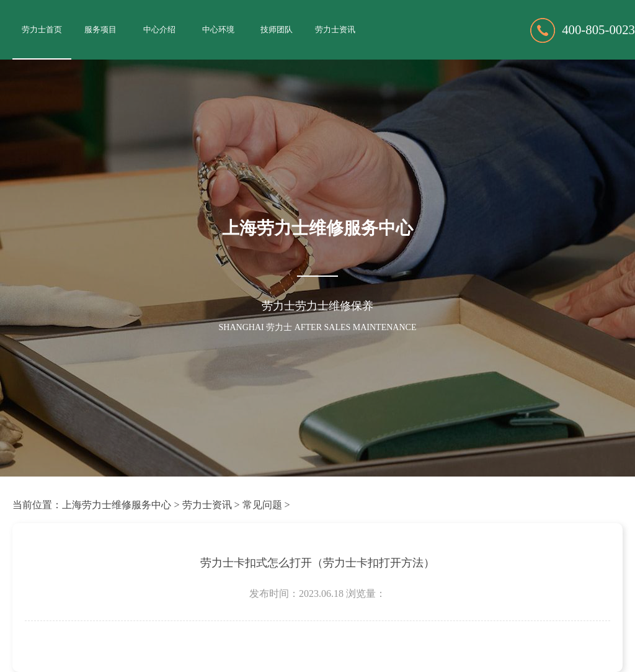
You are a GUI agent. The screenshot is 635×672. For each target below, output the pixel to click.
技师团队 (277, 30)
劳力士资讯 (335, 30)
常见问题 (262, 505)
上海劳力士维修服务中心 (117, 505)
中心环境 (218, 30)
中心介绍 (159, 30)
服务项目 (100, 30)
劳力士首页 (42, 30)
